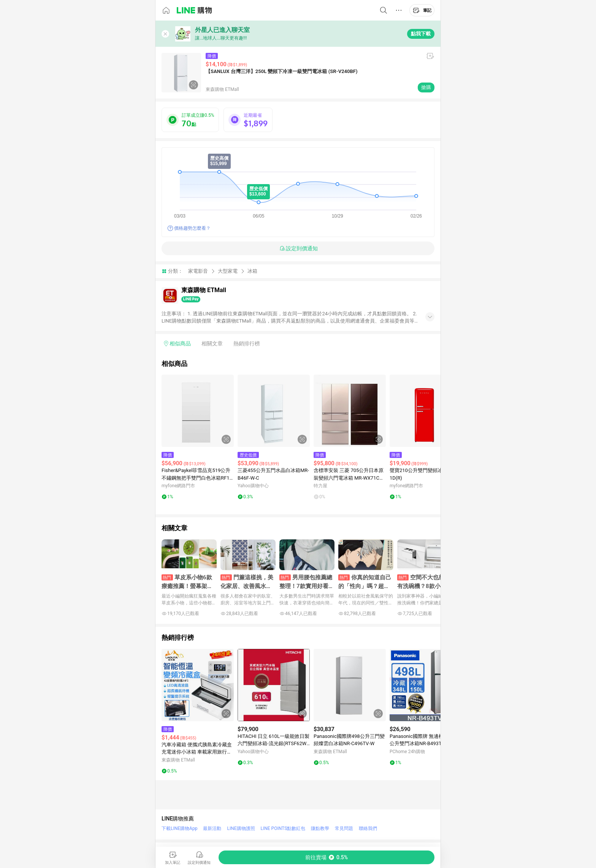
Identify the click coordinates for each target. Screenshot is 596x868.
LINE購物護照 (241, 828)
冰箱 (252, 271)
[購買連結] (327, 857)
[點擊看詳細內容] (198, 411)
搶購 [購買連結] (426, 87)
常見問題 (344, 828)
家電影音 (198, 271)
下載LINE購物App (179, 828)
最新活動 (212, 828)
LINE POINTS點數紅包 (283, 828)
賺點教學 (320, 828)
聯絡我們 (368, 828)
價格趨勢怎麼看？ (192, 228)
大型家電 (228, 271)
